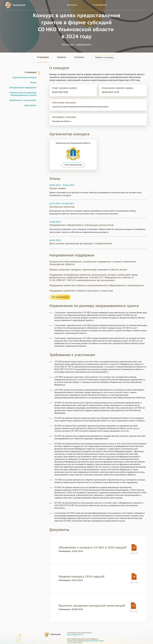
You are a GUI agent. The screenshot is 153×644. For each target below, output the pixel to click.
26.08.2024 (55, 240)
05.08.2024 (68, 204)
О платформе (100, 5)
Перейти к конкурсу (104, 58)
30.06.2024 (68, 185)
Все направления (60, 297)
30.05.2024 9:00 (60, 92)
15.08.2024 (55, 222)
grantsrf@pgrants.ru (75, 635)
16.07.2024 (55, 204)
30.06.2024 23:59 (110, 92)
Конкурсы (72, 5)
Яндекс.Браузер (91, 641)
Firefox (79, 643)
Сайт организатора (73, 165)
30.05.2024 (55, 185)
